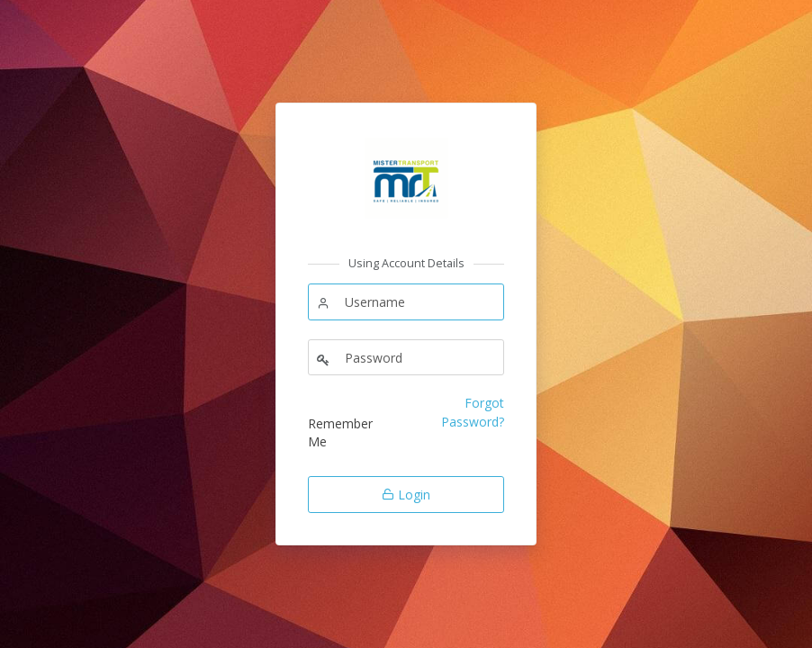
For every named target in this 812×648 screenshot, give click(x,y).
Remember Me (340, 432)
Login (406, 495)
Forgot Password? (473, 412)
